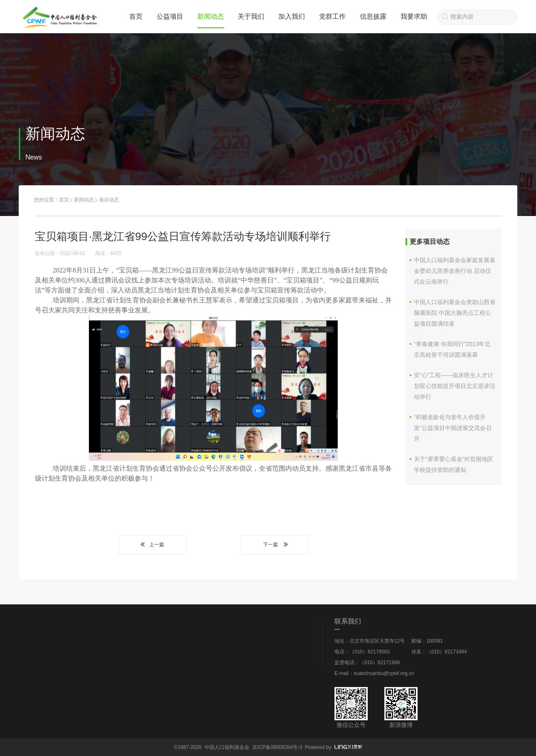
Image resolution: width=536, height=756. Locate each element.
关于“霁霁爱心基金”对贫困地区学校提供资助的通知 (454, 464)
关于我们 (251, 16)
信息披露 (373, 16)
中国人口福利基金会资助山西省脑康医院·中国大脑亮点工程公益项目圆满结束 (455, 313)
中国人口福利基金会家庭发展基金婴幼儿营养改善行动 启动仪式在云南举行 (455, 271)
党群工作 (332, 16)
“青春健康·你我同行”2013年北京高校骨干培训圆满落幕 (452, 349)
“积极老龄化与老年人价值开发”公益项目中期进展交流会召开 (453, 428)
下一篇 (275, 545)
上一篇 (152, 545)
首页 (136, 16)
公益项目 (170, 16)
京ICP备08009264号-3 (277, 747)
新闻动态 (211, 16)
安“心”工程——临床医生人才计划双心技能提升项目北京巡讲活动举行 (455, 386)
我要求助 (414, 16)
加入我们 (292, 16)
